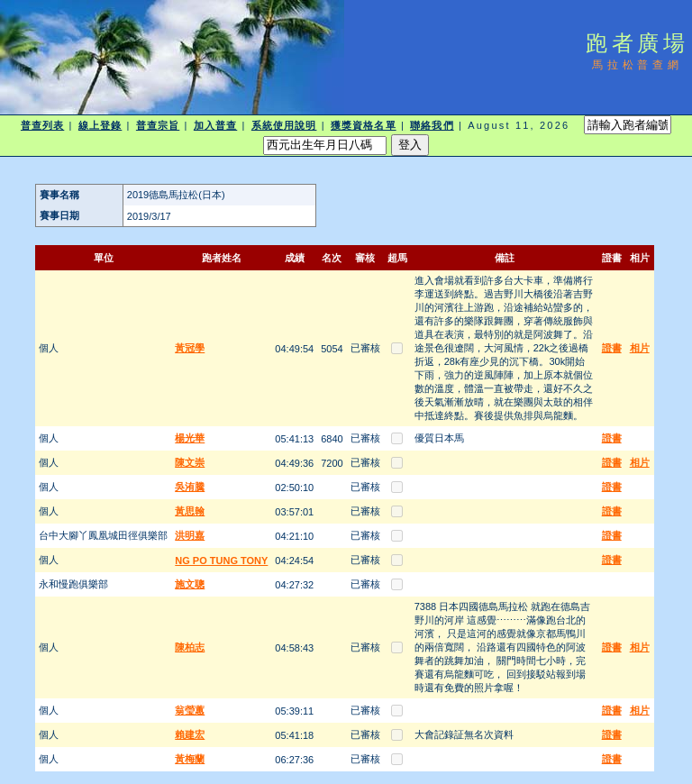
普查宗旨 (158, 125)
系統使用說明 (284, 125)
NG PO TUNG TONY (221, 561)
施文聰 (190, 584)
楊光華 (190, 438)
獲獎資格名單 (364, 125)
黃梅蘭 (190, 759)
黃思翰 (190, 511)
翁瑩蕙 (190, 710)
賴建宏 (190, 734)
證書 (612, 348)
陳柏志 (190, 647)
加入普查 (215, 125)
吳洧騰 (190, 487)
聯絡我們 (432, 125)
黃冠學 (190, 348)
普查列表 (42, 125)
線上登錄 (100, 125)
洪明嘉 (190, 535)
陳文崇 (190, 462)
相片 (640, 348)
